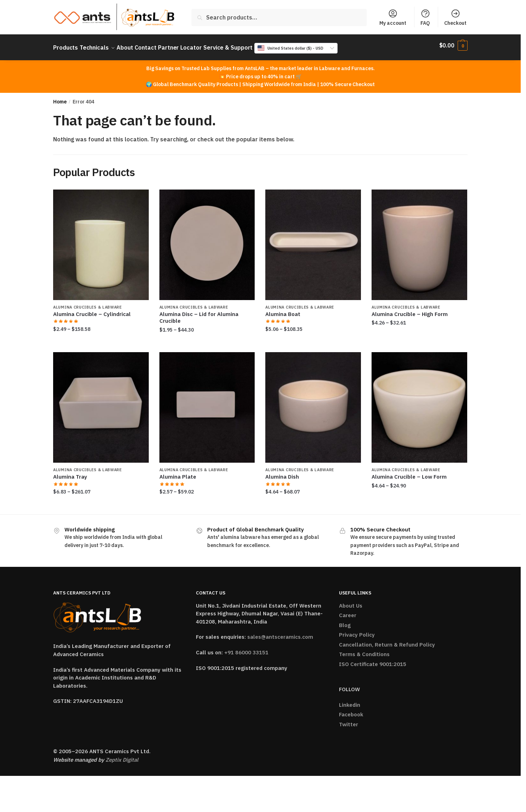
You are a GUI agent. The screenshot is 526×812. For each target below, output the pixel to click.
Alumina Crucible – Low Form (409, 472)
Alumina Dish (282, 472)
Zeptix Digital (122, 755)
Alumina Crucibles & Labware (87, 303)
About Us (351, 601)
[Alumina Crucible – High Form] (419, 241)
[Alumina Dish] (313, 403)
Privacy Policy (357, 630)
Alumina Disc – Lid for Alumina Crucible (199, 313)
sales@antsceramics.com (280, 633)
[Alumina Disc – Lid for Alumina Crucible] (207, 241)
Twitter (349, 720)
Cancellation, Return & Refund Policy (387, 640)
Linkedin (350, 701)
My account (393, 17)
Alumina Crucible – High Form (410, 310)
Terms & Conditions (364, 650)
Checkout (455, 17)
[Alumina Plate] (207, 403)
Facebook (351, 710)
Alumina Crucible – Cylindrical (92, 310)
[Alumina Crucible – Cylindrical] (101, 241)
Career (348, 611)
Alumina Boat (283, 310)
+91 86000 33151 (246, 648)
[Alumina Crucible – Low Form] (419, 403)
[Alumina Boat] (313, 241)
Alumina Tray (70, 472)
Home (60, 97)
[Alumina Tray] (101, 403)
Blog (345, 621)
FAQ (425, 17)
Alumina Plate (178, 472)
